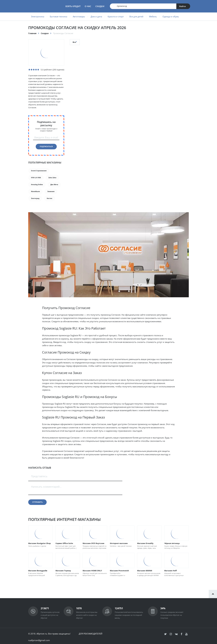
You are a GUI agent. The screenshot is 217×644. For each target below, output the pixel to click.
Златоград (35, 198)
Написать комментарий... (46, 487)
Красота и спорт (116, 16)
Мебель (153, 16)
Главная (32, 33)
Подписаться (46, 146)
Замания (51, 191)
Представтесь (39, 476)
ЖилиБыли (35, 191)
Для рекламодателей (91, 634)
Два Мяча (54, 184)
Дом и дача (96, 16)
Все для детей (136, 16)
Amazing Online (37, 184)
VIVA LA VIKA (36, 178)
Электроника (38, 16)
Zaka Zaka (52, 178)
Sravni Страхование (39, 171)
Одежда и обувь (171, 16)
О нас (88, 6)
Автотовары (79, 16)
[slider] (34, 70)
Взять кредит (73, 6)
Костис (50, 198)
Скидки (100, 6)
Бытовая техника (58, 16)
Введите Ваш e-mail (46, 137)
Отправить (37, 502)
